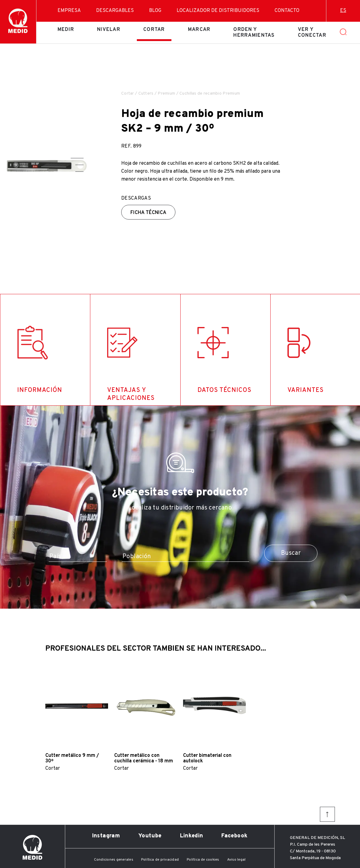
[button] (77, 158)
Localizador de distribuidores (218, 11)
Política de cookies (203, 860)
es (343, 11)
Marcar (199, 30)
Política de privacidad (160, 860)
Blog (155, 11)
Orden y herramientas (254, 32)
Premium (166, 94)
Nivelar (109, 30)
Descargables (115, 11)
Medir (66, 30)
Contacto (287, 11)
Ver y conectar (312, 32)
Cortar (154, 30)
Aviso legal (236, 860)
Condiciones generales (114, 860)
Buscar (291, 553)
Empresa (69, 11)
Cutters (146, 94)
